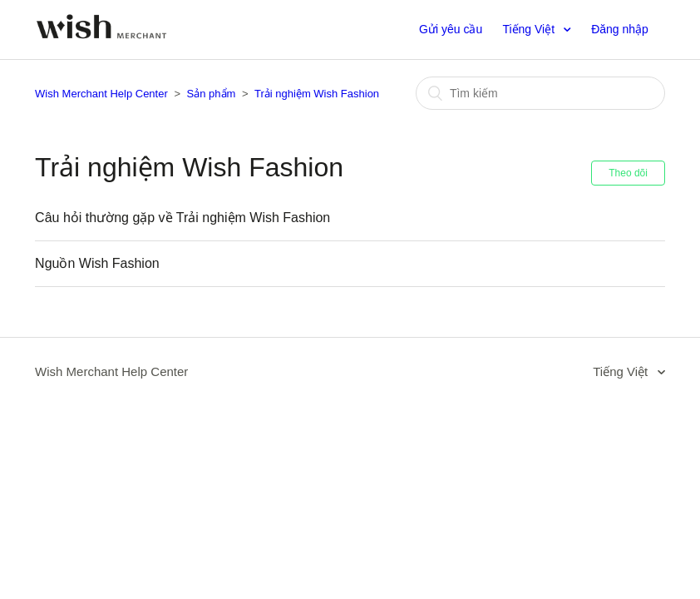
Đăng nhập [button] (620, 29)
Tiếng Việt (530, 29)
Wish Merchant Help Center (101, 94)
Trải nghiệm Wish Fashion (317, 94)
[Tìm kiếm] (540, 93)
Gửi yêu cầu (451, 29)
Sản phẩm (212, 94)
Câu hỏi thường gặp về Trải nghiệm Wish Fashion (182, 218)
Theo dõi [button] (628, 173)
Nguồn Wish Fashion (97, 263)
